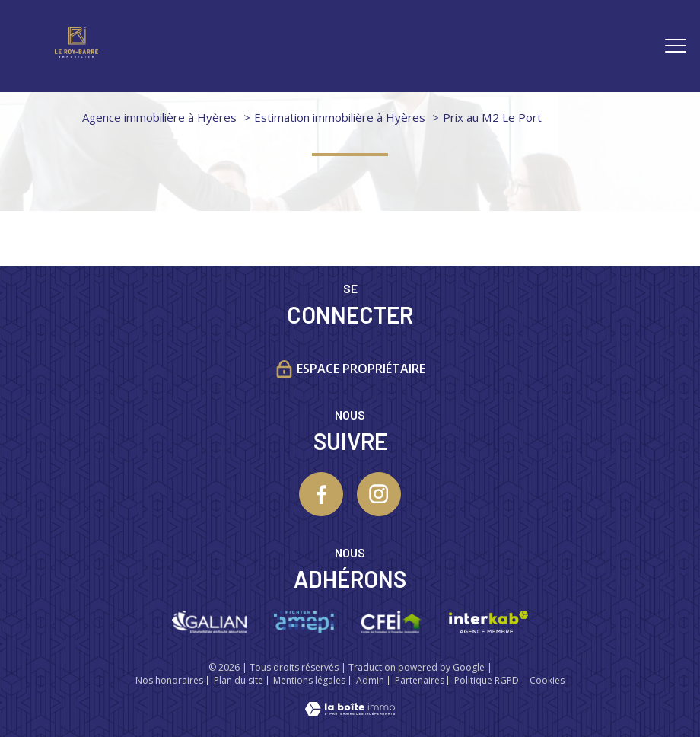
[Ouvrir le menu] (676, 46)
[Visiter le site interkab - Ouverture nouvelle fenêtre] (488, 622)
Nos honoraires (169, 680)
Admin (370, 680)
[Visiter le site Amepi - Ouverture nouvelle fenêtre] (304, 622)
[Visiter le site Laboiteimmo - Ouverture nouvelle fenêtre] (350, 711)
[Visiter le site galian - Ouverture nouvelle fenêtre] (209, 622)
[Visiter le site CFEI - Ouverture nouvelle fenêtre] (391, 622)
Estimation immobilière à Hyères (340, 117)
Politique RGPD (487, 680)
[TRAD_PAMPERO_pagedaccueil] (76, 53)
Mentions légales (309, 680)
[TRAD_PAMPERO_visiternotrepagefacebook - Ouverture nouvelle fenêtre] (321, 494)
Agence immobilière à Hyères (159, 117)
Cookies (547, 681)
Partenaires (420, 680)
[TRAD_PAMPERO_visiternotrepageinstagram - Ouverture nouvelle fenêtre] (379, 494)
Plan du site (239, 680)
